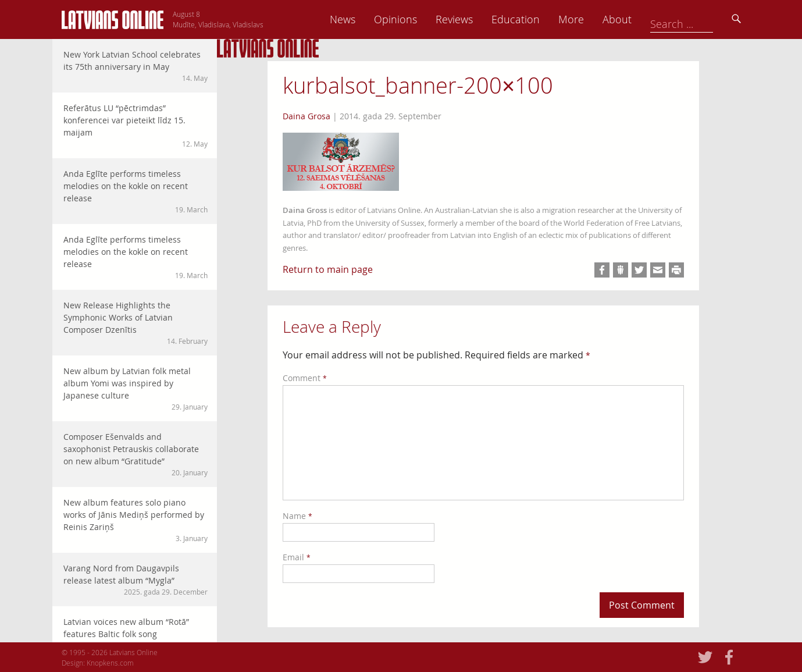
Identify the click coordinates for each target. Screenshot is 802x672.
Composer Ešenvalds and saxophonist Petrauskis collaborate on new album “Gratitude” (136, 454)
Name (297, 516)
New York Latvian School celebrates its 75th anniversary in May (136, 66)
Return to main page (328, 269)
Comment (305, 378)
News (424, 19)
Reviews (536, 19)
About (698, 19)
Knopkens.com (110, 663)
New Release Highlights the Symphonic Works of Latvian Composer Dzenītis (136, 323)
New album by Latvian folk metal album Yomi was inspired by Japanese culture (136, 389)
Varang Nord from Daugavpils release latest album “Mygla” (136, 580)
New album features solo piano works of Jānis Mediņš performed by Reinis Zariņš (136, 520)
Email (297, 557)
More (653, 19)
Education (597, 19)
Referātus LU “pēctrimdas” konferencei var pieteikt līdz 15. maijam (136, 126)
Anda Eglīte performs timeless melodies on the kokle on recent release (136, 191)
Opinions (477, 19)
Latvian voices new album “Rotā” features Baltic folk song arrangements (136, 639)
